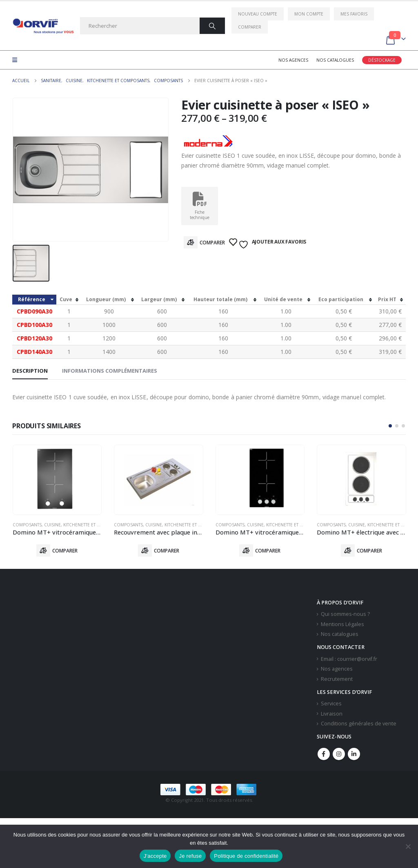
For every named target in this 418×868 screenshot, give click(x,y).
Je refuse (190, 856)
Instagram (339, 754)
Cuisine (52, 525)
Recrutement (337, 679)
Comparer (250, 27)
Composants (27, 525)
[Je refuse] (408, 846)
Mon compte (309, 14)
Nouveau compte (258, 14)
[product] (57, 480)
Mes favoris (354, 14)
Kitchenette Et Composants (94, 525)
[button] (390, 426)
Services (331, 704)
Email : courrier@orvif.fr (349, 659)
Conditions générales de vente (359, 724)
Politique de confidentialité (246, 856)
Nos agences (293, 60)
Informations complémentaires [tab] (110, 371)
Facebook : (324, 754)
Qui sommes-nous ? (345, 614)
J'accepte (155, 856)
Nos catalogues (335, 60)
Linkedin (354, 754)
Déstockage (382, 60)
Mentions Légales (342, 624)
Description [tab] (30, 371)
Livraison (332, 714)
